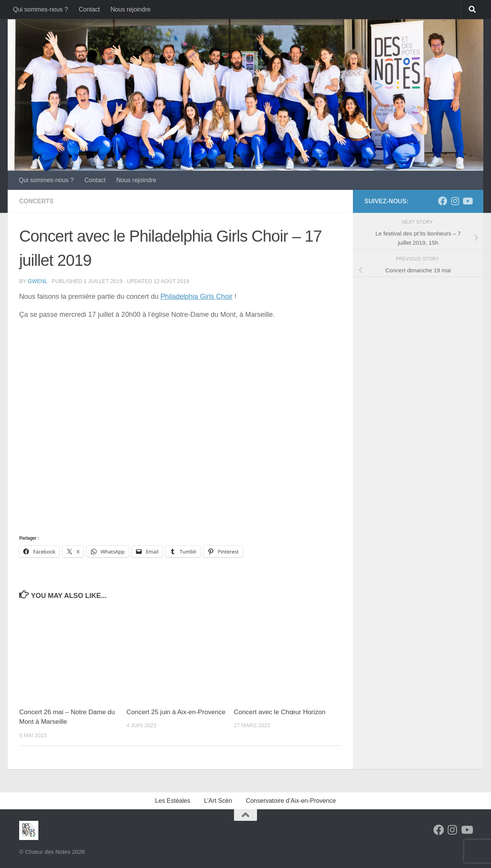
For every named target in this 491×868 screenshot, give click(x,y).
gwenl (37, 281)
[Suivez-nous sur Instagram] (455, 201)
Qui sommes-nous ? (40, 9)
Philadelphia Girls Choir (196, 296)
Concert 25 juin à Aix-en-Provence (176, 712)
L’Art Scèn (218, 801)
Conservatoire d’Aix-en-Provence (291, 801)
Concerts (36, 201)
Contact (89, 9)
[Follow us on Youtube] (467, 201)
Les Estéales (173, 801)
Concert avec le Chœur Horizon (279, 712)
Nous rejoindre (130, 9)
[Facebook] (443, 201)
